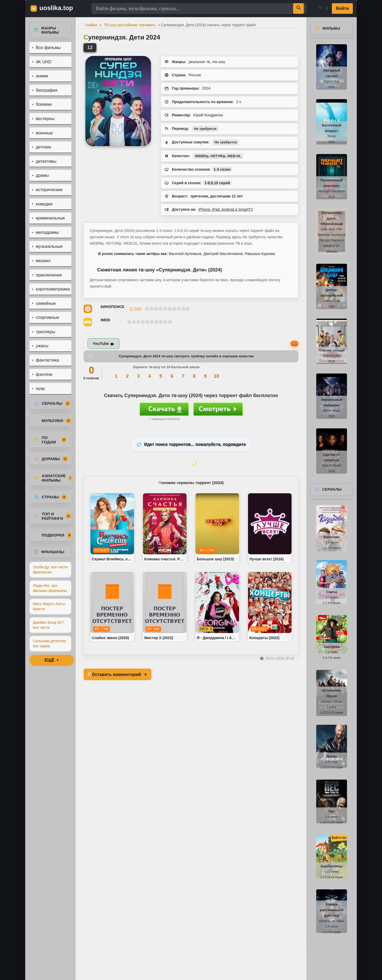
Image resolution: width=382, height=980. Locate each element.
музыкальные (49, 246)
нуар (40, 388)
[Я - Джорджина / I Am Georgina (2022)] (217, 607)
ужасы (42, 346)
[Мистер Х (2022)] (165, 607)
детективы (46, 161)
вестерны (45, 119)
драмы (42, 175)
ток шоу (219, 62)
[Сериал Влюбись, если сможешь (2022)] (112, 528)
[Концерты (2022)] (270, 607)
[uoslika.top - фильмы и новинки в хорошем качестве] (54, 8)
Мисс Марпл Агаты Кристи (49, 606)
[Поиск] (298, 8)
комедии (44, 204)
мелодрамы (47, 232)
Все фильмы (48, 48)
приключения (49, 275)
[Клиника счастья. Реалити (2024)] (165, 528)
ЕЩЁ (50, 660)
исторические (49, 190)
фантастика (47, 360)
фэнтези (44, 374)
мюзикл (43, 261)
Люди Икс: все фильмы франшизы (50, 588)
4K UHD (44, 62)
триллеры (45, 332)
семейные (46, 303)
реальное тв (199, 62)
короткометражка (53, 289)
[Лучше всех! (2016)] (270, 528)
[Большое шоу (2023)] (217, 528)
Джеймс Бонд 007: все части (49, 625)
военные (44, 133)
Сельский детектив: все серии (50, 643)
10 (216, 376)
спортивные (47, 317)
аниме (42, 76)
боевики (44, 104)
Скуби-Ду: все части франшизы (50, 570)
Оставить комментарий (116, 674)
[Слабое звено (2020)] (112, 607)
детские (44, 147)
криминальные (50, 218)
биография (47, 90)
